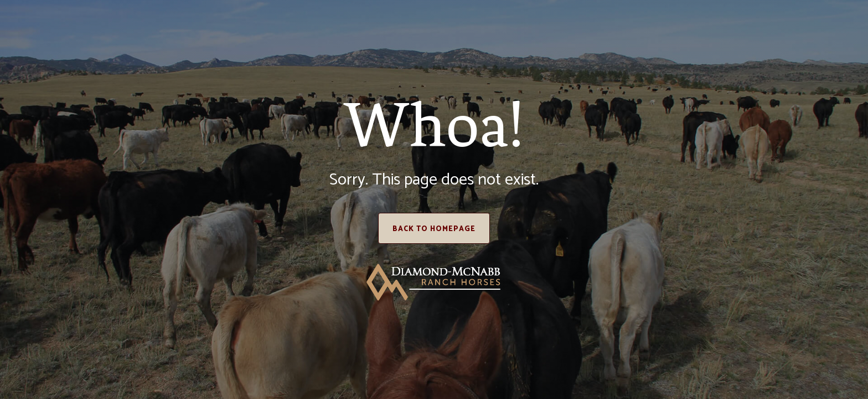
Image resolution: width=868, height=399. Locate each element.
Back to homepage (434, 229)
